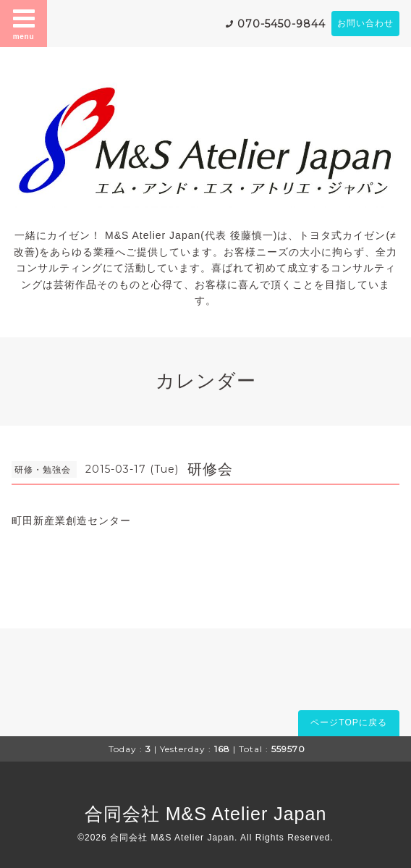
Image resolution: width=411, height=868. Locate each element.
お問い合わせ (365, 23)
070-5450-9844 (281, 24)
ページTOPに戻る (348, 722)
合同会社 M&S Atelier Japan (206, 814)
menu (24, 23)
